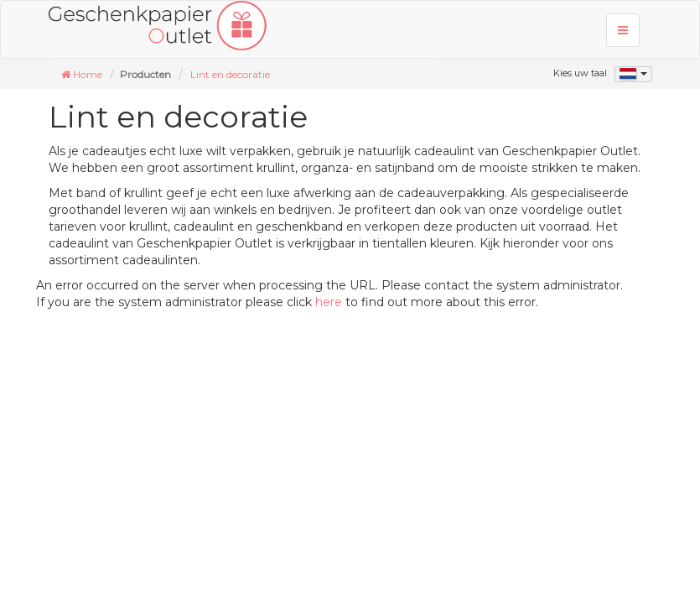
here (329, 302)
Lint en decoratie (230, 74)
